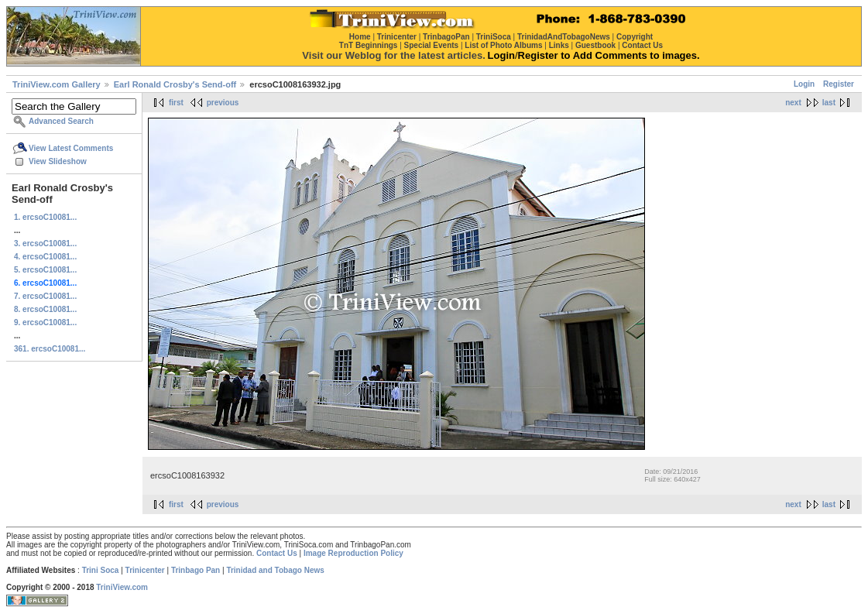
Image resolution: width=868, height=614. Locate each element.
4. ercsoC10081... (45, 257)
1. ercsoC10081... (45, 217)
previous (223, 103)
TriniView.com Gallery (57, 84)
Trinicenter (145, 570)
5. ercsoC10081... (45, 270)
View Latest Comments (71, 148)
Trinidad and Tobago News (275, 570)
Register (839, 84)
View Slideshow (58, 161)
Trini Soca (101, 570)
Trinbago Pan (196, 570)
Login (804, 84)
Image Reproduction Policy (353, 553)
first (176, 103)
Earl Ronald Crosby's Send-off (175, 84)
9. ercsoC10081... (45, 322)
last (829, 103)
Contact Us (277, 553)
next (793, 103)
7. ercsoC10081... (45, 296)
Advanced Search (61, 121)
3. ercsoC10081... (45, 244)
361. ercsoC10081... (50, 349)
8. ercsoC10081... (45, 309)
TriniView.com (122, 587)
